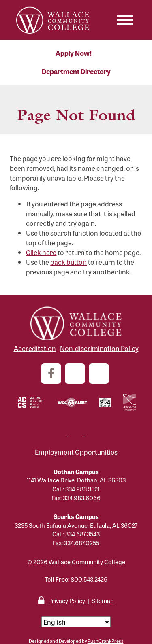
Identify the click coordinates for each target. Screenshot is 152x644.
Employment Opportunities (76, 452)
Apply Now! (74, 53)
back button (69, 262)
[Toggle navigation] (125, 20)
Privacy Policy (67, 600)
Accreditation (35, 348)
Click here (41, 252)
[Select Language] (76, 622)
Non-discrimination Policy (99, 348)
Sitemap (103, 600)
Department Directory (76, 71)
